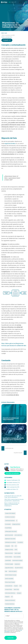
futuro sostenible (17, 557)
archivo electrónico (18, 535)
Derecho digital (17, 553)
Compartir (7, 40)
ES (10, 2)
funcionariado (8, 524)
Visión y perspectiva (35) (13, 487)
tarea (6, 571)
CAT (12, 2)
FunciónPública (8, 528)
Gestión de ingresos (13, 571)
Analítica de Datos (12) (12, 489)
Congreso (16, 586)
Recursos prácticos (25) (13, 485)
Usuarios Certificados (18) (13, 480)
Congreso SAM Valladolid (10, 513)
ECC (16, 546)
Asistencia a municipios (10, 517)
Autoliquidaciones (9, 586)
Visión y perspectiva (7, 37)
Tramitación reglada (9, 564)
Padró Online (16, 589)
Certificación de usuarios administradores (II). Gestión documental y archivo (10, 448)
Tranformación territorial (10, 521)
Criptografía (7, 546)
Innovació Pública (9, 589)
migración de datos (10, 144)
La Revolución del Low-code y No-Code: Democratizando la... (13, 497)
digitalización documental (10, 539)
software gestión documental (11, 531)
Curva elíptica (20, 542)
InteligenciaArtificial (16, 524)
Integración (7, 597)
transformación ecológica (17, 560)
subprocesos (17, 564)
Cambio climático (9, 557)
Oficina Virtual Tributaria (10, 582)
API (12, 597)
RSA (12, 546)
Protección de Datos (9, 553)
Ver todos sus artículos (12, 473)
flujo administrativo (19, 568)
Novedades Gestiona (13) (13, 483)
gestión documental (9, 535)
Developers (19, 593)
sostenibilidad (8, 560)
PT (15, 2)
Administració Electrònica (10, 593)
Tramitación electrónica (10, 604)
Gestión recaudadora (9, 579)
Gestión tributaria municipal (11, 575)
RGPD (16, 550)
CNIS (20, 586)
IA (17, 521)
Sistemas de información (10, 600)
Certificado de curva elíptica (10, 542)
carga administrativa (9, 568)
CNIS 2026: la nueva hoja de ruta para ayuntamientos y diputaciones (14, 500)
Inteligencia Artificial (9, 550)
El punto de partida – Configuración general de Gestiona (19, 453)
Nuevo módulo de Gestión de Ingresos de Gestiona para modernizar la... (12, 504)
